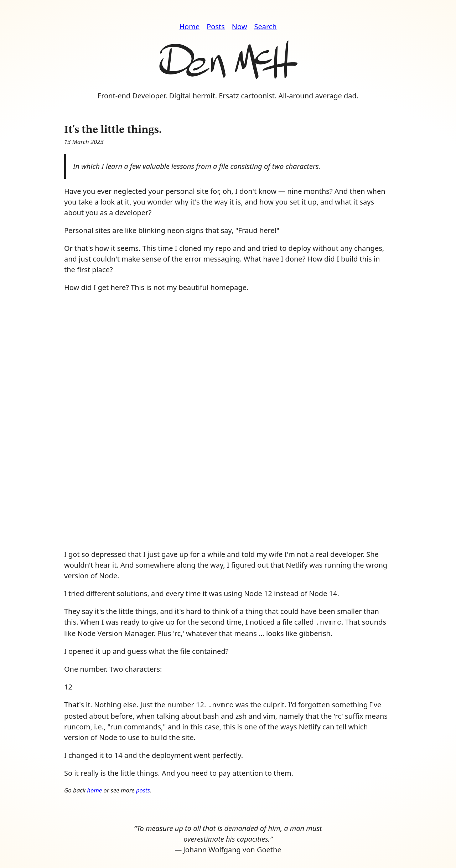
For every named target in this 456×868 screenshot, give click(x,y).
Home (189, 27)
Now (240, 27)
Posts (216, 27)
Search (265, 27)
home (94, 789)
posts (143, 789)
